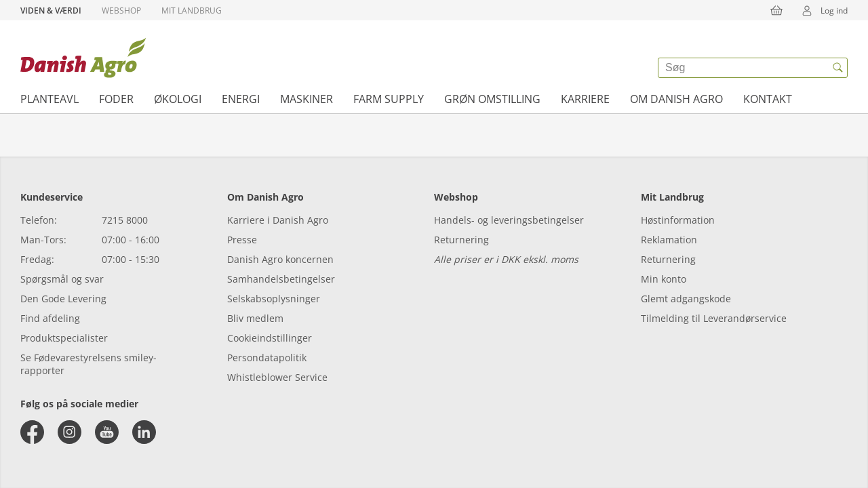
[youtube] (107, 432)
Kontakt (768, 99)
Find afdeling (50, 318)
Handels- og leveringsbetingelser (509, 220)
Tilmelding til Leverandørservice (714, 318)
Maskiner (307, 99)
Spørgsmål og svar (62, 279)
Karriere (585, 99)
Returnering (461, 240)
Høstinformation (678, 220)
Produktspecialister (64, 338)
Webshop (121, 11)
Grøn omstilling (492, 99)
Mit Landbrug (192, 11)
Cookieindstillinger (270, 338)
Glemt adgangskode (686, 299)
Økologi (178, 99)
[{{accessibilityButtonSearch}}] (837, 68)
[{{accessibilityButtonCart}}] (776, 10)
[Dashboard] (83, 58)
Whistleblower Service (277, 377)
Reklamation (669, 240)
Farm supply (389, 99)
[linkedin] (144, 432)
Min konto (664, 279)
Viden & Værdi (51, 11)
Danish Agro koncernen (280, 259)
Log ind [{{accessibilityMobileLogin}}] (821, 10)
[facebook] (32, 432)
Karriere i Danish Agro (278, 220)
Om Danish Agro (676, 99)
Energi (241, 99)
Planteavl (50, 99)
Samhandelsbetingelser (281, 279)
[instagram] (70, 432)
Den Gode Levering (63, 299)
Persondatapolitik (267, 358)
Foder (116, 99)
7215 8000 (125, 220)
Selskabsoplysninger (274, 299)
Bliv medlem (255, 318)
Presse (242, 240)
